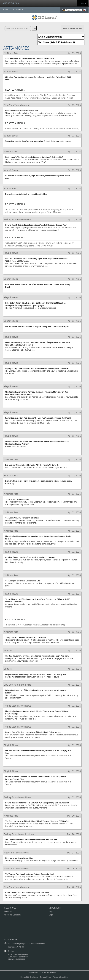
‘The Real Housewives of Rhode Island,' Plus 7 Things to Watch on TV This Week (37, 821)
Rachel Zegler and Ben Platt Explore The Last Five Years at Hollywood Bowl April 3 (38, 418)
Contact (11, 951)
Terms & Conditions (61, 977)
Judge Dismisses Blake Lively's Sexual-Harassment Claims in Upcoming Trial (35, 674)
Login (82, 3)
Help (51, 911)
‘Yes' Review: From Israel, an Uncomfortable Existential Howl (30, 874)
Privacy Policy (46, 977)
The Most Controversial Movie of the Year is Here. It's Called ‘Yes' (31, 840)
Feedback (8, 911)
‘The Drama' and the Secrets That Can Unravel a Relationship (30, 59)
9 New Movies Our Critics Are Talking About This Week (27, 893)
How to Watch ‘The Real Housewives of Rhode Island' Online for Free (33, 732)
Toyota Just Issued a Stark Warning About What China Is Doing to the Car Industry (38, 141)
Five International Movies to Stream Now (22, 111)
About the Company (12, 915)
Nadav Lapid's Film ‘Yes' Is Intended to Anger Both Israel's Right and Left (34, 157)
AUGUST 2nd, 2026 (11, 3)
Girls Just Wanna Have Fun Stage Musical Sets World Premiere (30, 557)
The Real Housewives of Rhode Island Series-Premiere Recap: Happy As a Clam (37, 656)
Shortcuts (17, 10)
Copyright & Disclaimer (29, 977)
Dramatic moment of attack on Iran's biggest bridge (26, 194)
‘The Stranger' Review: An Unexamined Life (22, 581)
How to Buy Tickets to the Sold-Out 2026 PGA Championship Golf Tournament (37, 803)
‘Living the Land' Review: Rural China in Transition (25, 637)
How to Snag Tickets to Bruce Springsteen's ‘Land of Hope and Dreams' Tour (36, 225)
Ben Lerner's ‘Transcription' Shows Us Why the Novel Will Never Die (32, 465)
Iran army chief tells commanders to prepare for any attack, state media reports (37, 326)
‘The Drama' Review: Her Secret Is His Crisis (22, 518)
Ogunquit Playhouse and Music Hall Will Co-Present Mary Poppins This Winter (37, 368)
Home (6, 10)
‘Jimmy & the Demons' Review (17, 499)
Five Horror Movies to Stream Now (19, 858)
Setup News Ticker (73, 28)
